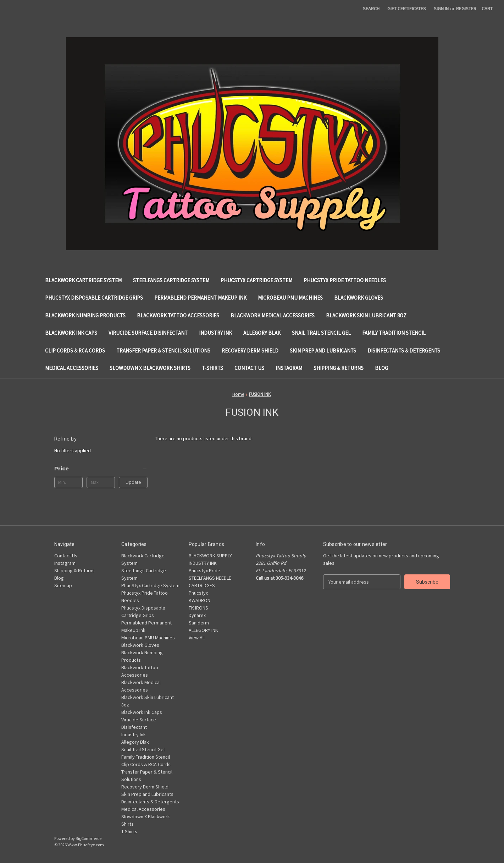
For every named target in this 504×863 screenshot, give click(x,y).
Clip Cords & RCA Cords (75, 351)
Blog (381, 368)
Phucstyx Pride (204, 570)
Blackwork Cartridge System (83, 280)
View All (197, 638)
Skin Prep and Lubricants (323, 351)
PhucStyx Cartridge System (256, 280)
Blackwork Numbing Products (85, 315)
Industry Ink (215, 333)
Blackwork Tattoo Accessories (178, 315)
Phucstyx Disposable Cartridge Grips (94, 298)
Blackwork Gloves (359, 298)
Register (466, 9)
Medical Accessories (72, 368)
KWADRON (200, 600)
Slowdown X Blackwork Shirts (150, 368)
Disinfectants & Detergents (404, 351)
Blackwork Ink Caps (71, 333)
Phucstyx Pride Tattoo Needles (345, 280)
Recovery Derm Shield (250, 351)
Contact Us (249, 368)
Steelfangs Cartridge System (171, 280)
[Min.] (69, 482)
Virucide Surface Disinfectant (148, 333)
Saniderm (199, 623)
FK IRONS (198, 608)
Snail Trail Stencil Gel (321, 333)
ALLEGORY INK (203, 630)
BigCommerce (88, 838)
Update (133, 482)
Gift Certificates (407, 9)
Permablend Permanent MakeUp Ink (200, 298)
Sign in (441, 9)
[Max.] (101, 482)
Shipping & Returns (339, 368)
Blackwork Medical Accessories (273, 315)
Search (371, 9)
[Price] (101, 469)
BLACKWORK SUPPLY (210, 556)
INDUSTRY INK (203, 563)
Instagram (289, 368)
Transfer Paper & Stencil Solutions (163, 351)
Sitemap (63, 585)
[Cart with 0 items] (487, 9)
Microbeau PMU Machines (290, 298)
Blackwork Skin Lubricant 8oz (366, 315)
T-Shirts (212, 368)
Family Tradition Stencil (394, 333)
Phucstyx (198, 593)
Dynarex (197, 615)
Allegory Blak (262, 333)
